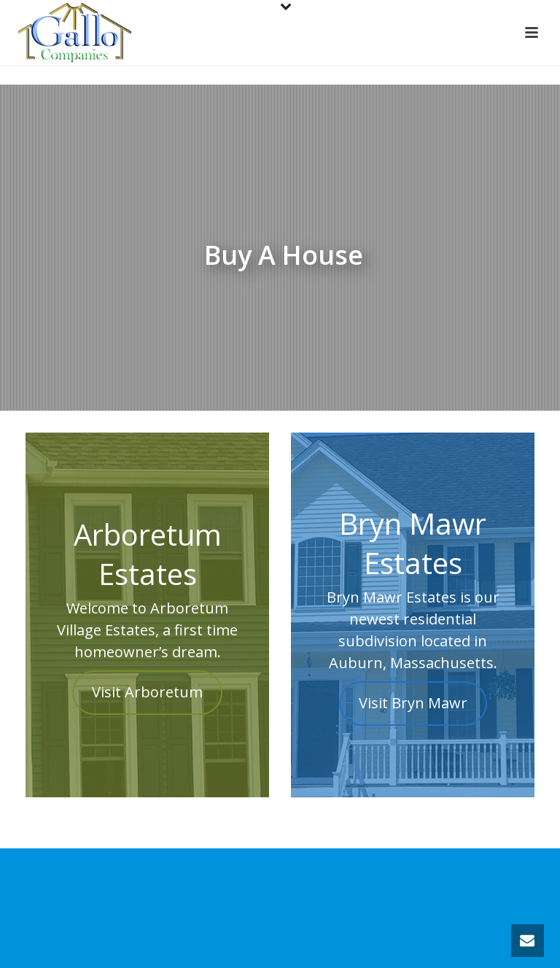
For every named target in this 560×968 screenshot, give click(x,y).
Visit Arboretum (147, 692)
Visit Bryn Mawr (413, 703)
